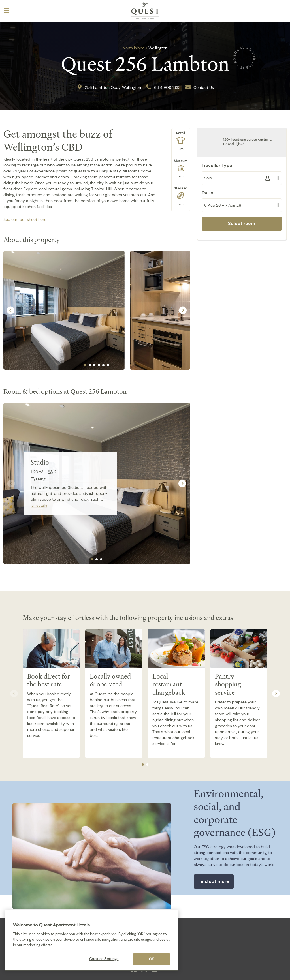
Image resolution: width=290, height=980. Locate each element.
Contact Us (204, 87)
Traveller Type (217, 165)
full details (39, 506)
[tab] (85, 365)
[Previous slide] (11, 484)
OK (152, 959)
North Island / (135, 48)
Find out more (214, 881)
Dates (208, 193)
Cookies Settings (104, 959)
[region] (91, 941)
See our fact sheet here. (25, 219)
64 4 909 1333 (167, 87)
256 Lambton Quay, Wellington (113, 87)
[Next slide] (183, 310)
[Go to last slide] (11, 310)
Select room (242, 223)
